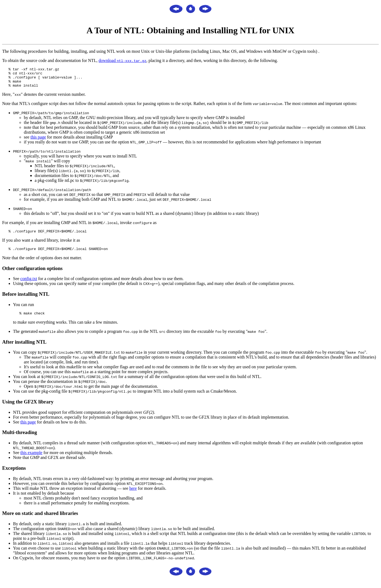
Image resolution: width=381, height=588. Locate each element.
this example (31, 459)
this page (38, 141)
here (133, 495)
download (122, 60)
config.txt (29, 284)
